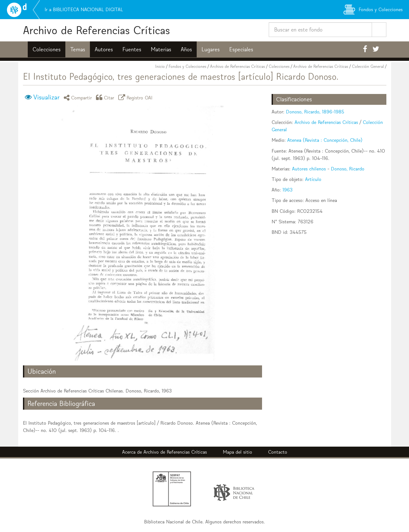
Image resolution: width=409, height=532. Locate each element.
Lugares (211, 49)
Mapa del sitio (237, 452)
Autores (104, 49)
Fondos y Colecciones (187, 66)
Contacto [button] (278, 452)
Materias (161, 49)
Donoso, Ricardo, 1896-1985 (315, 112)
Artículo (313, 179)
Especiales (241, 49)
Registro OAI (136, 97)
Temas (78, 49)
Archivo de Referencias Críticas (96, 30)
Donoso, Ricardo (348, 169)
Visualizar (46, 97)
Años (186, 49)
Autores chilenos (309, 169)
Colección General (368, 66)
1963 (288, 190)
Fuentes (132, 49)
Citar (106, 97)
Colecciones (47, 49)
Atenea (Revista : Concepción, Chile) (325, 140)
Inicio (160, 66)
